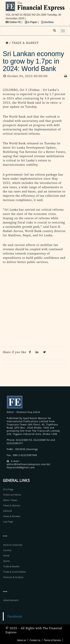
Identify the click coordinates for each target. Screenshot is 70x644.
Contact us (35, 640)
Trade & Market (11, 566)
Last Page (8, 522)
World (6, 556)
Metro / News (10, 500)
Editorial (7, 511)
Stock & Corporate (13, 545)
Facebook (15, 616)
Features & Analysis (13, 577)
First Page (8, 489)
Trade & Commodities (15, 572)
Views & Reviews (12, 516)
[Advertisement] (35, 306)
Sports (7, 561)
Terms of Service (52, 640)
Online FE (14, 22)
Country (7, 550)
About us (21, 640)
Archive (48, 22)
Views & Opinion (12, 506)
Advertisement (11, 600)
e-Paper (32, 22)
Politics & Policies (12, 495)
